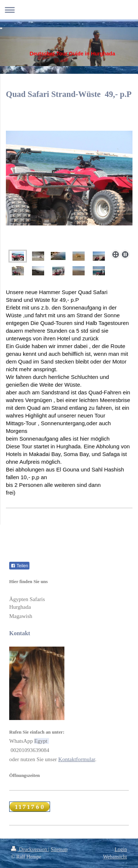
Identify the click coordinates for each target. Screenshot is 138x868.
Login (121, 849)
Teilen (19, 566)
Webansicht (115, 857)
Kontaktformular (77, 759)
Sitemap (59, 849)
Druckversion (30, 849)
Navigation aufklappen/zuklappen (69, 10)
